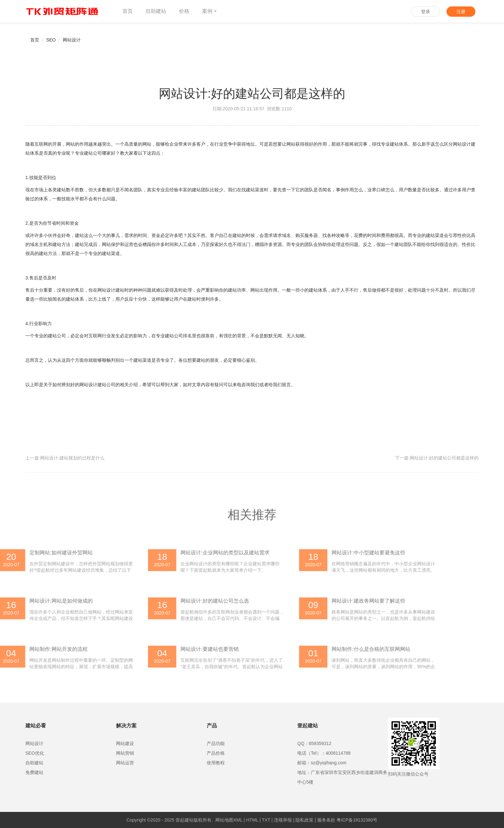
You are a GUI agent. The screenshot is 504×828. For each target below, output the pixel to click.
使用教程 (216, 763)
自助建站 (156, 11)
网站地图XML (229, 820)
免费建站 (34, 772)
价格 (184, 11)
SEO (51, 40)
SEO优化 (35, 753)
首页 (128, 11)
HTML (252, 820)
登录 (426, 12)
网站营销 (125, 753)
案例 (209, 11)
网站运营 (125, 763)
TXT (266, 820)
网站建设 (125, 743)
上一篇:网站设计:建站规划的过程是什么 (65, 458)
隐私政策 (304, 820)
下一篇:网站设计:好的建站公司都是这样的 (437, 458)
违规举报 (283, 820)
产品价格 (216, 753)
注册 (461, 12)
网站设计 (72, 40)
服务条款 (326, 820)
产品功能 (216, 743)
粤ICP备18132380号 (357, 820)
